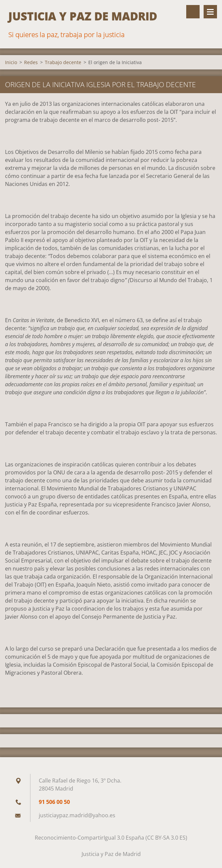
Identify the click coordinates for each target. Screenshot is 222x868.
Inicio (11, 62)
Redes (31, 62)
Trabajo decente (63, 62)
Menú (210, 12)
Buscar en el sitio (193, 12)
